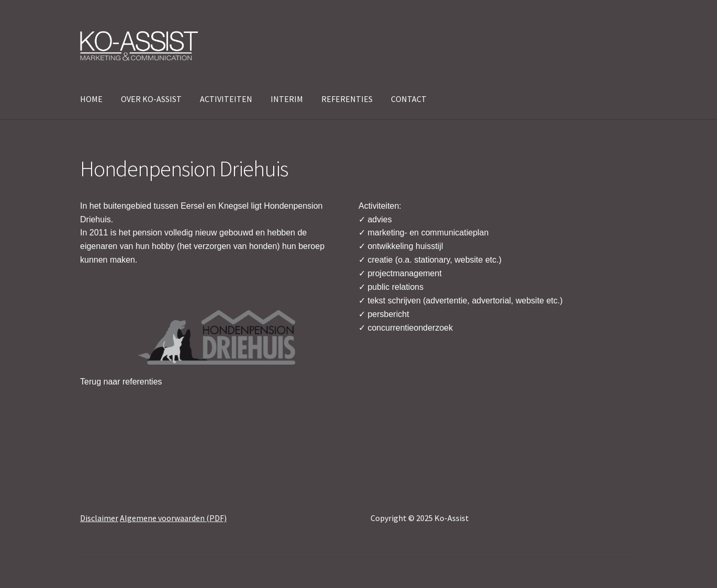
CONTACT (409, 99)
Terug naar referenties (121, 382)
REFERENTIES (347, 99)
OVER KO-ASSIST (151, 99)
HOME (91, 99)
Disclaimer (99, 518)
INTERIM (287, 99)
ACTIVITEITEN (226, 99)
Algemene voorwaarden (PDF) (173, 518)
